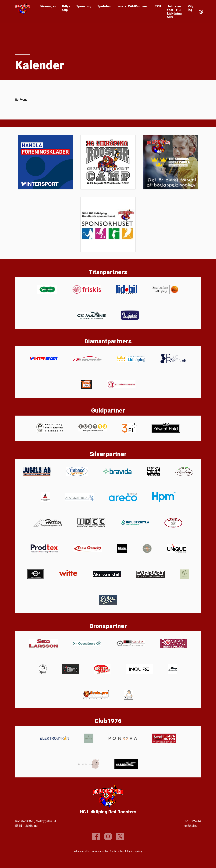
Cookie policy (117, 851)
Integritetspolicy (134, 851)
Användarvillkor (100, 851)
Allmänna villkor (82, 851)
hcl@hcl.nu (191, 826)
